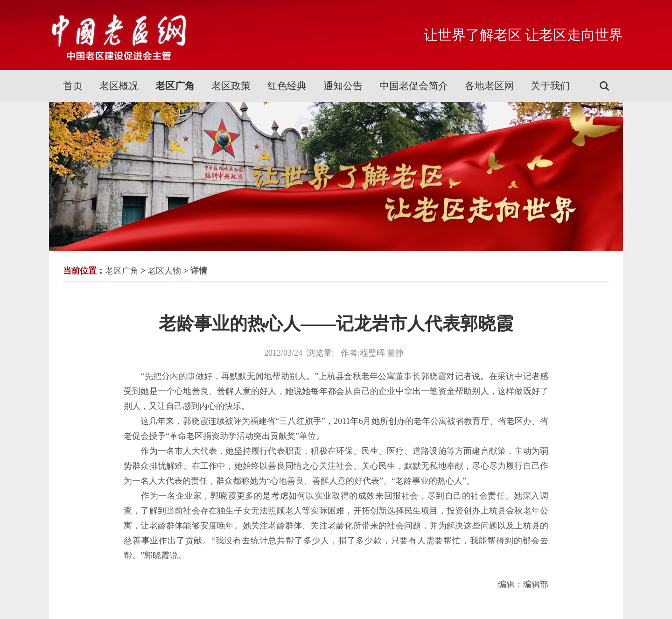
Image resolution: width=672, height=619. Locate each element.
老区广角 (175, 86)
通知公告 (343, 86)
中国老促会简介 (414, 86)
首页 (73, 86)
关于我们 (550, 86)
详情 (199, 271)
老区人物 (164, 271)
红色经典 (287, 86)
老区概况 (119, 86)
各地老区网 (489, 86)
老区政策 (231, 86)
